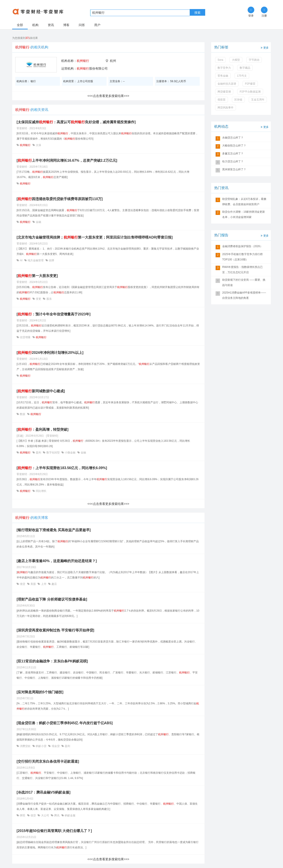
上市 (44, 584)
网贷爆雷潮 (224, 92)
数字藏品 (245, 68)
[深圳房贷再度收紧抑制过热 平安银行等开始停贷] (55, 630)
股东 (49, 299)
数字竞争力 (224, 68)
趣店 (54, 584)
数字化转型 (53, 453)
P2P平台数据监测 (250, 92)
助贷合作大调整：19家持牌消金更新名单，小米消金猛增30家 (244, 214)
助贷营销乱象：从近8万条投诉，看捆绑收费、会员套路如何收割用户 (244, 202)
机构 (35, 25)
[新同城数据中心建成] (41, 391)
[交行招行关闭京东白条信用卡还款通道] (48, 761)
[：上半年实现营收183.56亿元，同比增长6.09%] (62, 468)
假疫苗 (222, 100)
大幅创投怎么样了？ (234, 146)
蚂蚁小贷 (41, 746)
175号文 (242, 76)
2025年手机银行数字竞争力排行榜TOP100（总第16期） (242, 257)
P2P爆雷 (250, 84)
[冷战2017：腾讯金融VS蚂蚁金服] (44, 792)
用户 (97, 25)
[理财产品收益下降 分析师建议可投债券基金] (52, 599)
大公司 (45, 815)
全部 (20, 25)
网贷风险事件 (226, 108)
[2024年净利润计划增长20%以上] (50, 353)
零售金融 (223, 76)
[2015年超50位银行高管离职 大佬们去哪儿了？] (54, 831)
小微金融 (70, 453)
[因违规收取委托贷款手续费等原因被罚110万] (60, 199)
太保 (38, 145)
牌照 (23, 815)
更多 (264, 47)
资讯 (51, 25)
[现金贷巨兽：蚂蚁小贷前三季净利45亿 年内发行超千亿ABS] (65, 723)
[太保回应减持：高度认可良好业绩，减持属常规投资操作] (76, 122)
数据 (23, 414)
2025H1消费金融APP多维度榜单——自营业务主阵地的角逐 (244, 295)
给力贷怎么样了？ (233, 161)
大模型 (236, 60)
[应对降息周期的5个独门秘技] (40, 692)
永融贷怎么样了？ (233, 138)
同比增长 (41, 491)
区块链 (238, 100)
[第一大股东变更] (37, 276)
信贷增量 (25, 337)
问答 (82, 25)
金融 (38, 222)
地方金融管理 (36, 260)
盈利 (39, 453)
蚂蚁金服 (70, 815)
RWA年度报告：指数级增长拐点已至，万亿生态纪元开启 (242, 270)
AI (21, 260)
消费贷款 (25, 746)
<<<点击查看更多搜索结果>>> (108, 96)
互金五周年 (258, 100)
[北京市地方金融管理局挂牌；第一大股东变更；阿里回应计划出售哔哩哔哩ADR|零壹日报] (95, 237)
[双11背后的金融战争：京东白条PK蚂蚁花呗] (52, 661)
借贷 (23, 584)
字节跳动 (254, 60)
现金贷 (56, 746)
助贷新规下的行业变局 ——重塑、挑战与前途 (244, 282)
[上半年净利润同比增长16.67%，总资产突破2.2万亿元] (67, 160)
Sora (220, 60)
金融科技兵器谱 (227, 84)
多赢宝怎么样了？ (233, 154)
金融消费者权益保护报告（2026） (242, 246)
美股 (33, 584)
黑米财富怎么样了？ (234, 169)
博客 (66, 25)
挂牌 (51, 260)
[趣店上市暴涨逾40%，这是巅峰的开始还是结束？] (57, 561)
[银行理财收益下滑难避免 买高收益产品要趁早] (54, 530)
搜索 (197, 13)
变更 (39, 299)
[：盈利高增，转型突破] (43, 429)
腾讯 (57, 815)
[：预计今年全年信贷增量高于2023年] (54, 314)
